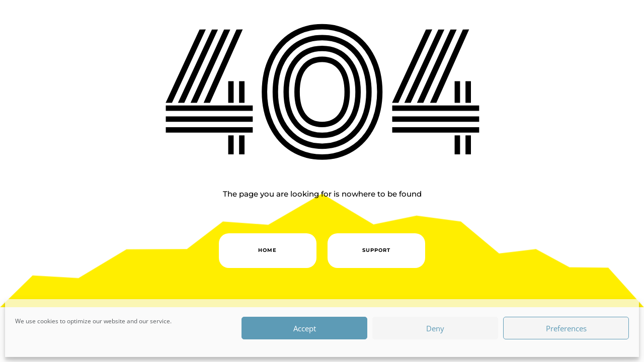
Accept (305, 328)
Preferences (566, 328)
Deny (435, 328)
